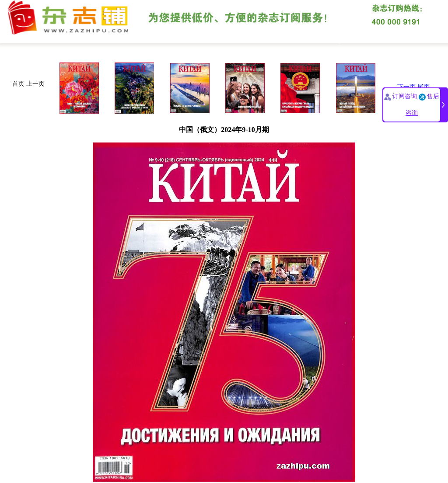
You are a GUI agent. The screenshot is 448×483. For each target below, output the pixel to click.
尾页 (423, 87)
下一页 (406, 87)
